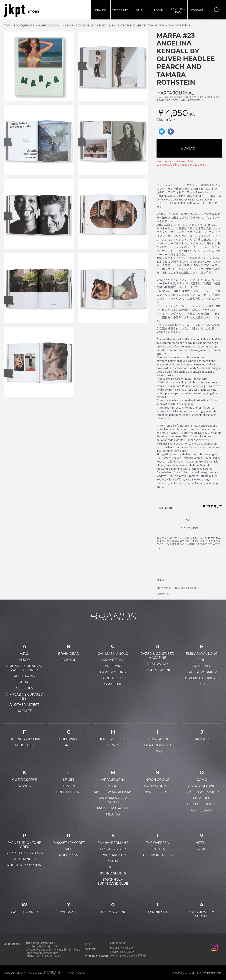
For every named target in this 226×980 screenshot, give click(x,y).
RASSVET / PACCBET (69, 843)
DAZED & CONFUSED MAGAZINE (157, 656)
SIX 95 (113, 861)
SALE (139, 10)
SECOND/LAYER (113, 849)
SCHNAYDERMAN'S (113, 843)
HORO (113, 745)
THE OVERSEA (157, 843)
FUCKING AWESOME (24, 739)
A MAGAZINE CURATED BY (24, 696)
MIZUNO (113, 814)
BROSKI (69, 660)
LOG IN (159, 10)
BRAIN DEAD (69, 654)
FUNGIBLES (24, 745)
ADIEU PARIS (24, 676)
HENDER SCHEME (113, 739)
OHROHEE (202, 798)
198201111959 (157, 912)
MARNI (113, 786)
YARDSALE (69, 912)
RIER (69, 849)
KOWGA (24, 786)
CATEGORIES (120, 10)
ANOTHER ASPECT (24, 705)
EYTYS (202, 684)
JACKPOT (202, 739)
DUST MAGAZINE (157, 670)
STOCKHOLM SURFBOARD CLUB (113, 881)
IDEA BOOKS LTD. (157, 745)
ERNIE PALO (202, 666)
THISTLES (157, 849)
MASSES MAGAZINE (113, 808)
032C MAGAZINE (113, 912)
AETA (24, 682)
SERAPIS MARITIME (113, 855)
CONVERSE (113, 684)
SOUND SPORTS (113, 873)
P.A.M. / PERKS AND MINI (24, 853)
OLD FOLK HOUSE (202, 804)
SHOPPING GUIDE (29, 973)
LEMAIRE (69, 786)
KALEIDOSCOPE (24, 780)
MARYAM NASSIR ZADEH (113, 800)
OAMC (202, 780)
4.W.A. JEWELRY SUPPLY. (202, 914)
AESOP (24, 660)
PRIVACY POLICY (74, 973)
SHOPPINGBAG (178, 10)
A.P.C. (24, 654)
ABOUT (9, 973)
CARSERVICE (113, 666)
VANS (202, 849)
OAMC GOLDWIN (202, 786)
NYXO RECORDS (157, 792)
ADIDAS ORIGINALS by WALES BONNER (24, 668)
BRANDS (101, 10)
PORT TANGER (24, 859)
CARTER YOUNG (113, 672)
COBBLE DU (113, 678)
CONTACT (197, 10)
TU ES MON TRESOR (157, 855)
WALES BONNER (24, 912)
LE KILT (69, 780)
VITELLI (202, 843)
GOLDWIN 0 (69, 739)
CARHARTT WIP (113, 660)
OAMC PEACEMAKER (202, 792)
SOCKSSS (113, 867)
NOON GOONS (157, 780)
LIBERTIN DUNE (69, 792)
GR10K (69, 745)
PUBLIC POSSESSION (24, 865)
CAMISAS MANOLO (113, 654)
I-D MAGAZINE (157, 739)
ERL (202, 660)
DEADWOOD (157, 664)
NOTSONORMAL (157, 786)
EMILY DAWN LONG (202, 654)
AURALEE (24, 711)
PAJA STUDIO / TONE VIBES (24, 845)
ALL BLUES (24, 688)
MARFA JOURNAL (175, 93)
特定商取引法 (52, 972)
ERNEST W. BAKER (202, 672)
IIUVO (157, 751)
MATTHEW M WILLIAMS (113, 792)
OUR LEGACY (202, 810)
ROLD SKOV (69, 855)
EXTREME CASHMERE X (202, 678)
